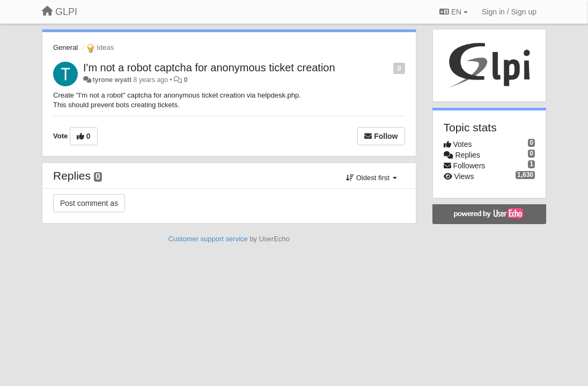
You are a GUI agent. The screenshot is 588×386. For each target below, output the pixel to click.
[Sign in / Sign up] (509, 12)
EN (454, 12)
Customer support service (208, 239)
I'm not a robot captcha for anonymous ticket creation (209, 68)
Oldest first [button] (371, 178)
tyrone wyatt (112, 80)
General (65, 47)
